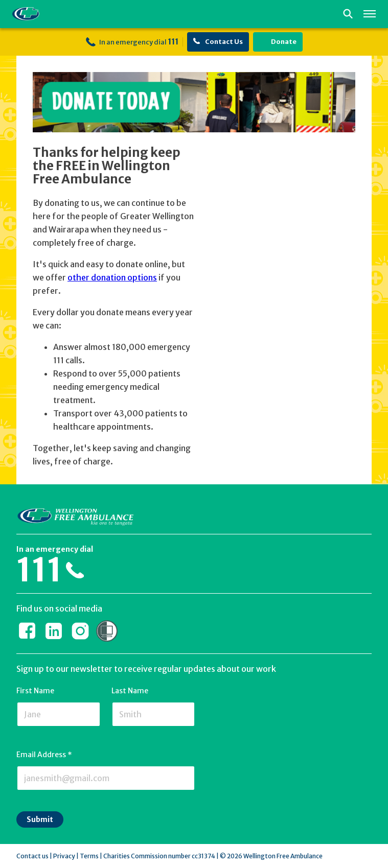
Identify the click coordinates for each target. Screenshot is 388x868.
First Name (35, 691)
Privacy (64, 856)
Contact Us (218, 42)
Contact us (32, 856)
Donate (278, 42)
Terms (89, 856)
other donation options (112, 277)
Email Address (44, 755)
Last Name (130, 691)
